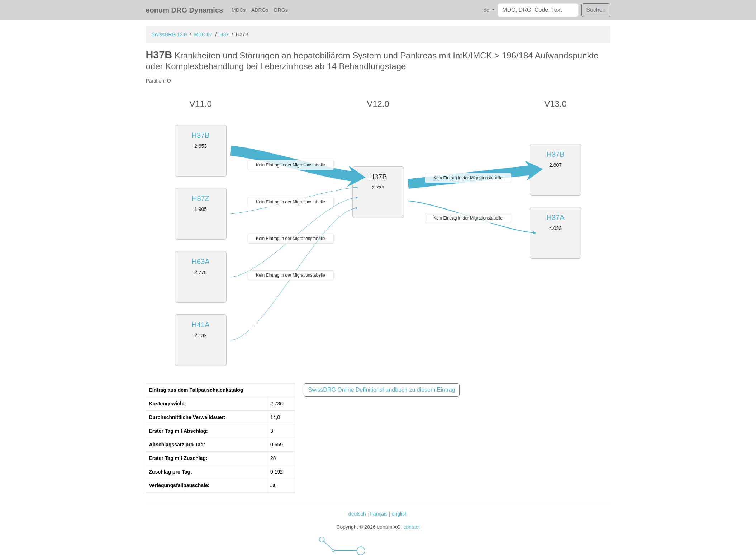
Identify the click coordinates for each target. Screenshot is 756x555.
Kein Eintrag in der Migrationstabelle (291, 165)
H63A (200, 262)
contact (411, 527)
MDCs (239, 10)
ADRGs (260, 10)
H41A (200, 325)
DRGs (281, 10)
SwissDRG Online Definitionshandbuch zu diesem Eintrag (382, 390)
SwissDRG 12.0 (169, 34)
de (487, 10)
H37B (200, 135)
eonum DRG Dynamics (185, 10)
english (400, 514)
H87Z (201, 198)
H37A (555, 217)
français (379, 514)
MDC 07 (203, 34)
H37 (224, 34)
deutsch (357, 514)
